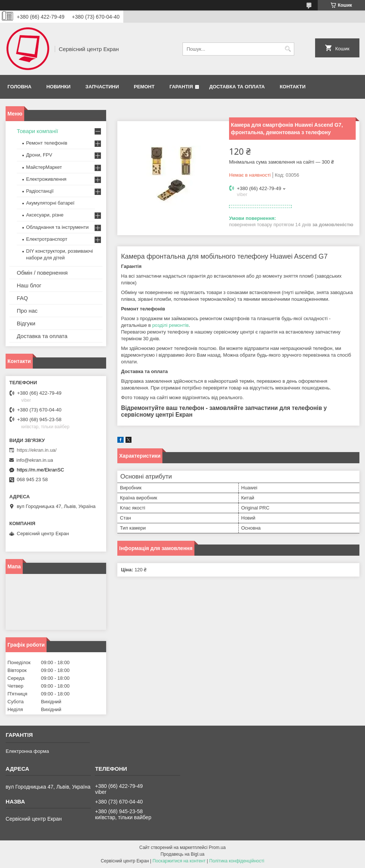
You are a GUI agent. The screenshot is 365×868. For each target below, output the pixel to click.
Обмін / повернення (42, 273)
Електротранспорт (47, 239)
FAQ (22, 298)
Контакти (293, 87)
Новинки (58, 87)
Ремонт (144, 87)
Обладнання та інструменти (57, 227)
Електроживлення (46, 179)
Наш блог (29, 285)
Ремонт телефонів (47, 143)
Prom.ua (217, 848)
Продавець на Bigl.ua (182, 854)
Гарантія (181, 87)
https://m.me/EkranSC (40, 470)
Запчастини (102, 87)
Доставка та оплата (237, 87)
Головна (19, 87)
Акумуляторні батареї (50, 203)
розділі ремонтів (171, 325)
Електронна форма (27, 751)
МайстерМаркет (44, 167)
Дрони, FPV (39, 155)
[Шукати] (288, 49)
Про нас (27, 311)
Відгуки (26, 323)
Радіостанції (40, 191)
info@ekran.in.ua (35, 460)
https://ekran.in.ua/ (37, 450)
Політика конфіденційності (237, 861)
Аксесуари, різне (45, 215)
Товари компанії (37, 131)
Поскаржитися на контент (179, 861)
